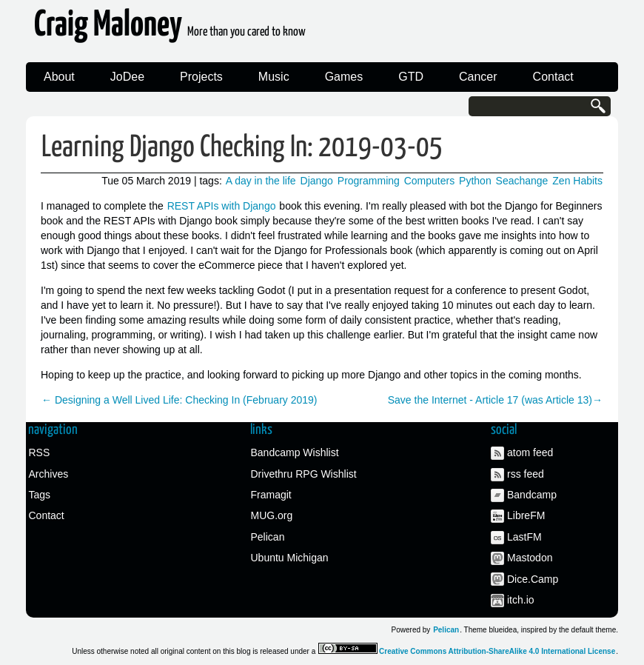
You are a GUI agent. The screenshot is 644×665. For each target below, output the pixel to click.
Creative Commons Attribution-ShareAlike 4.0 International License (497, 651)
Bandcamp (532, 495)
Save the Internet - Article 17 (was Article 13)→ (495, 400)
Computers (429, 181)
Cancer (478, 77)
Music (274, 77)
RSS (40, 452)
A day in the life (261, 181)
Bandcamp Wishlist (295, 452)
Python (475, 181)
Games (344, 77)
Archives (49, 474)
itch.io (521, 600)
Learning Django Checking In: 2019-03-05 (242, 148)
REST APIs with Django (222, 206)
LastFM (524, 537)
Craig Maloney (170, 29)
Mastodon (530, 558)
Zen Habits (577, 181)
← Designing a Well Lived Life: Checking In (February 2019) (179, 400)
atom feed (530, 452)
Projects (201, 77)
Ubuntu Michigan (290, 558)
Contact (553, 77)
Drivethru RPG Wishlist (304, 474)
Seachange (522, 181)
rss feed (526, 474)
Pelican (268, 537)
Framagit (271, 495)
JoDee (127, 77)
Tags (40, 495)
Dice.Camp (533, 579)
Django (317, 181)
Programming (369, 181)
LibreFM (526, 515)
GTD (411, 77)
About (59, 77)
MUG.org (272, 515)
